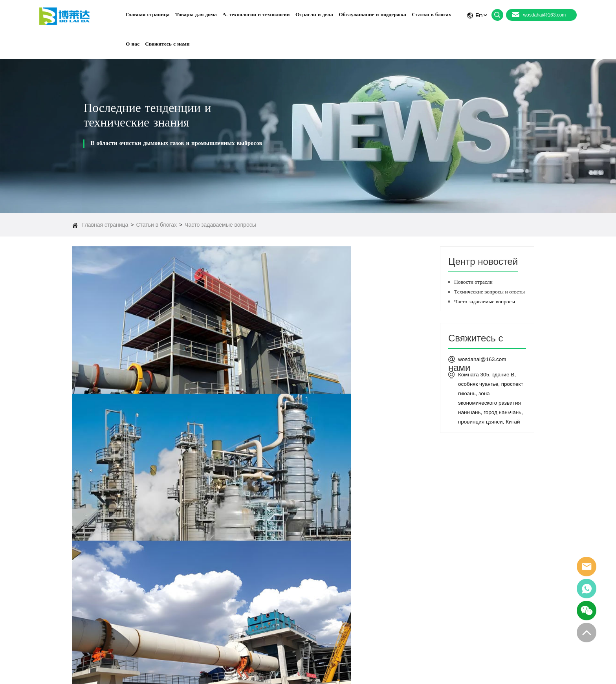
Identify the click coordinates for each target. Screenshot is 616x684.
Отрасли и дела (356, 578)
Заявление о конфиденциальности (373, 671)
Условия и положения (461, 671)
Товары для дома (358, 554)
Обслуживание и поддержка (370, 590)
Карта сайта (515, 671)
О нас (345, 613)
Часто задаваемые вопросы (220, 225)
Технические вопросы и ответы (489, 292)
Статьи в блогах (156, 225)
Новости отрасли (473, 282)
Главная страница (105, 225)
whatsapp (587, 589)
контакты (349, 625)
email (587, 567)
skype (587, 611)
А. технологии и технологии (369, 566)
